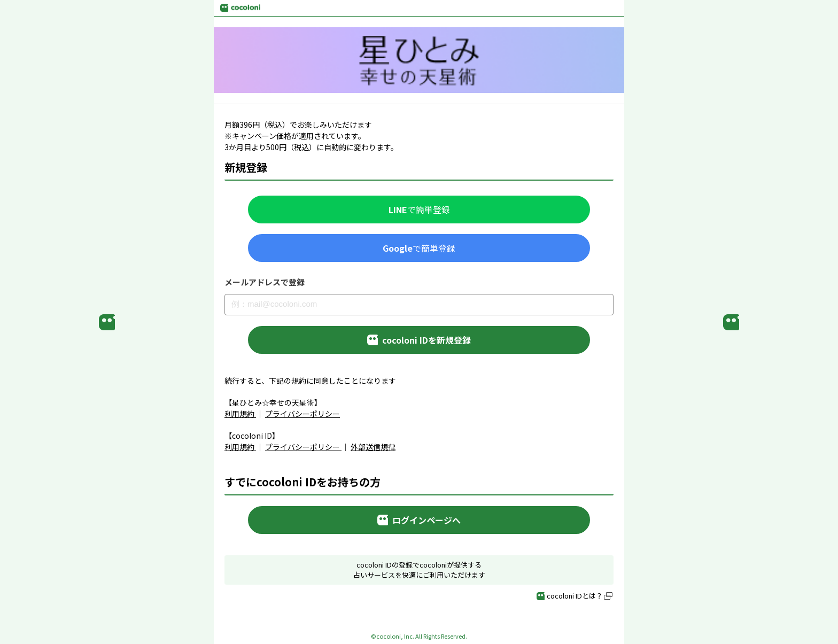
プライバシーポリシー (302, 414)
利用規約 (239, 414)
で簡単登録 (419, 210)
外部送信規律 (373, 447)
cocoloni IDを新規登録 (419, 340)
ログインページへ (419, 520)
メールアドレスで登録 (265, 282)
